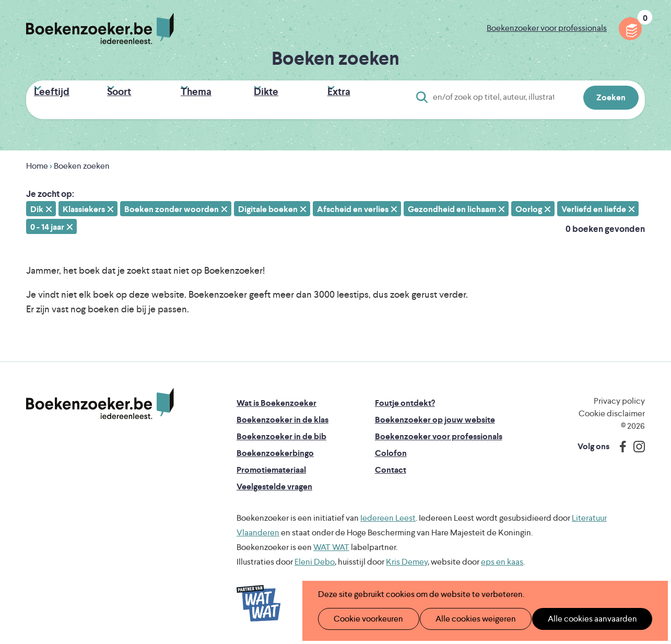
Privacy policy (619, 397)
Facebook (620, 442)
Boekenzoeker (100, 29)
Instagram (635, 442)
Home (37, 162)
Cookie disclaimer (612, 409)
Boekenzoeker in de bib (281, 432)
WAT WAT (331, 543)
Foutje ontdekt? (405, 399)
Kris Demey (407, 558)
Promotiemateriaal (271, 466)
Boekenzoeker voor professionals (547, 28)
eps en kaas (502, 558)
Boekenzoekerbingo (275, 449)
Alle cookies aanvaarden (575, 619)
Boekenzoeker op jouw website (435, 415)
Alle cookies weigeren (465, 619)
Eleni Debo (315, 558)
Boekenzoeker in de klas (282, 415)
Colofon (391, 449)
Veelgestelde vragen (274, 482)
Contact (391, 466)
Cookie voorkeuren (364, 619)
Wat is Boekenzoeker (276, 399)
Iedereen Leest (388, 514)
